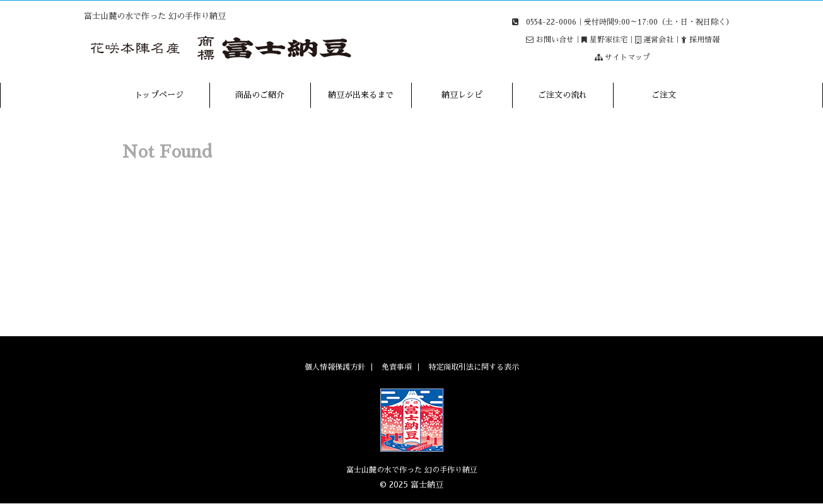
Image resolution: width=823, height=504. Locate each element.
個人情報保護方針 (335, 367)
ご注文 (664, 95)
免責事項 (397, 367)
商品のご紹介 (260, 95)
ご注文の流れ (563, 95)
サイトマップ (627, 57)
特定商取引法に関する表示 (474, 367)
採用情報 (704, 40)
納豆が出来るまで (361, 95)
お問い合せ (555, 40)
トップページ (159, 95)
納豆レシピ (462, 95)
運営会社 (658, 40)
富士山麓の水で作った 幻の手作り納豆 (412, 470)
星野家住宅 (609, 40)
